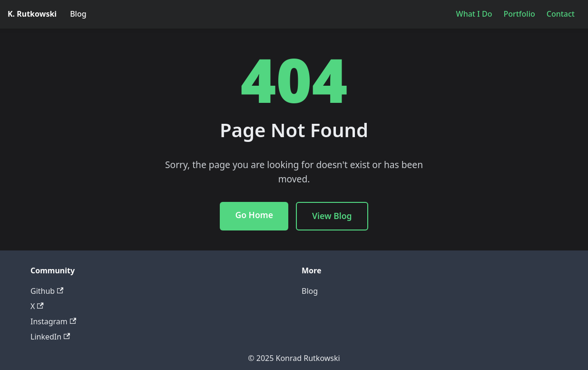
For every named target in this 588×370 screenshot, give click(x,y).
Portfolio (519, 14)
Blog (78, 14)
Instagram (53, 321)
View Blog (332, 216)
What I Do (474, 14)
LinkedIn (50, 337)
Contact (561, 14)
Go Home (254, 215)
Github (47, 291)
